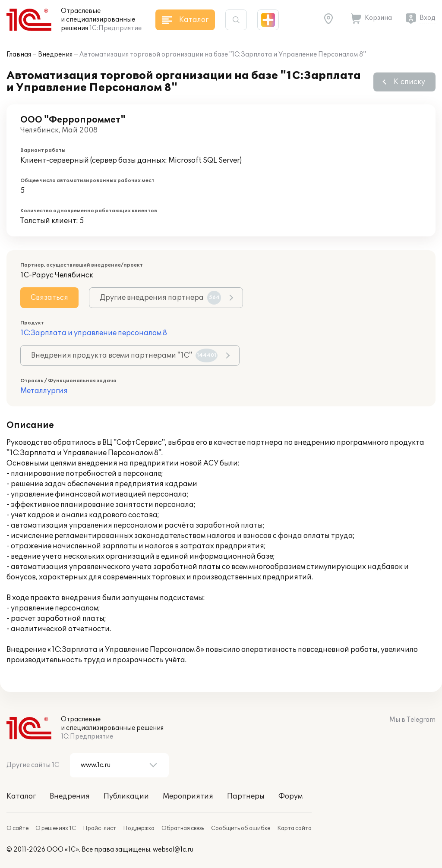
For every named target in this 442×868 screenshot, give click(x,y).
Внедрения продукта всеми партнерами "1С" (124, 355)
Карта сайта (294, 828)
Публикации (126, 796)
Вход (428, 18)
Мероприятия (188, 796)
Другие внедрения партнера (160, 298)
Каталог (21, 796)
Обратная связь (183, 828)
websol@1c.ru (173, 850)
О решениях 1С (56, 828)
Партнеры (246, 796)
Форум (290, 796)
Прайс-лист (99, 828)
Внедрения (55, 55)
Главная (19, 55)
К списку (409, 82)
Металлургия (44, 391)
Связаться (49, 298)
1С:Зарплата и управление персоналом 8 (94, 333)
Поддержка (139, 828)
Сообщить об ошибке (241, 828)
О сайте (17, 828)
